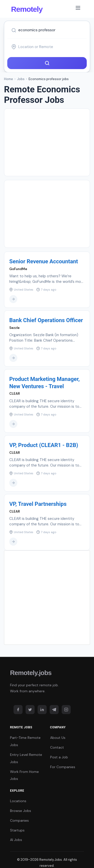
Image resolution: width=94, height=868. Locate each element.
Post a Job (59, 757)
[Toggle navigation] (78, 9)
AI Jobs (16, 840)
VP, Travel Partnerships (38, 504)
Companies (19, 820)
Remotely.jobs (31, 673)
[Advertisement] (47, 142)
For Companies (63, 767)
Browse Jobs (21, 811)
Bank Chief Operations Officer (46, 320)
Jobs (21, 79)
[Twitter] (30, 710)
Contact (57, 747)
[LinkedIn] (42, 710)
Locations (18, 801)
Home (9, 79)
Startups (17, 830)
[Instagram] (66, 710)
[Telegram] (54, 710)
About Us (58, 738)
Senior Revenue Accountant (44, 261)
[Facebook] (18, 710)
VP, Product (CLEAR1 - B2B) (44, 445)
